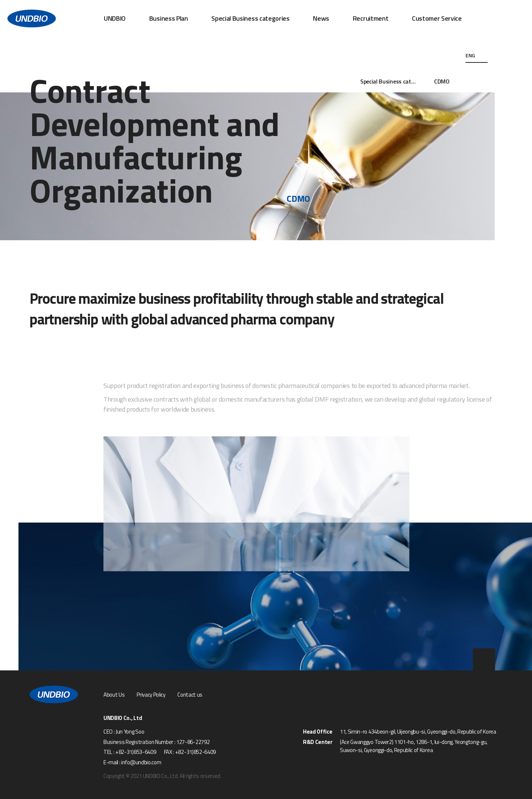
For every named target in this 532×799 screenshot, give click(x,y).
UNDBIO (115, 18)
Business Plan (169, 18)
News (321, 18)
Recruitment (371, 18)
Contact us (190, 695)
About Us (114, 695)
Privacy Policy (151, 695)
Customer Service (437, 18)
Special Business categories (250, 18)
